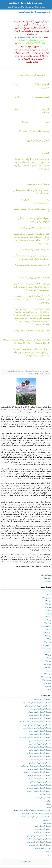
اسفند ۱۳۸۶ (48, 651)
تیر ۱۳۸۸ (49, 620)
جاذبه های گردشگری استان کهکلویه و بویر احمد (36, 766)
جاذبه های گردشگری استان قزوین (40, 744)
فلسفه (49, 807)
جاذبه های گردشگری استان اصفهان (40, 712)
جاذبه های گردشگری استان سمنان (40, 734)
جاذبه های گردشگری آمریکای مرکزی (39, 842)
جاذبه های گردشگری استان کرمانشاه (39, 791)
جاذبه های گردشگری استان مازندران (39, 769)
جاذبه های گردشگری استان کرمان (40, 763)
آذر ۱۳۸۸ (49, 613)
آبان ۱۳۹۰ (48, 594)
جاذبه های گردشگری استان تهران (40, 718)
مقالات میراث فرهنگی (44, 798)
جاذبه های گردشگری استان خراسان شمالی (37, 772)
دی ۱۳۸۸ (49, 610)
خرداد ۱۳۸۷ (48, 642)
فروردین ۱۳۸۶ (47, 680)
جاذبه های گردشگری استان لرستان (40, 779)
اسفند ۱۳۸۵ (48, 683)
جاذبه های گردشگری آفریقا (43, 832)
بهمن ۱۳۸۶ (48, 655)
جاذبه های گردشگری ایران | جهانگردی (26, 3)
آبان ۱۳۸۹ (48, 601)
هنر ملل (49, 804)
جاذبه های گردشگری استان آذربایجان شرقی (37, 703)
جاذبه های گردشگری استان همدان (40, 756)
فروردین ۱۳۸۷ (47, 648)
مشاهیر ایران (47, 820)
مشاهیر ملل (47, 823)
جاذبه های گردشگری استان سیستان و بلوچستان (36, 737)
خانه (50, 572)
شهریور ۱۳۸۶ (47, 664)
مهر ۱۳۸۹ (48, 604)
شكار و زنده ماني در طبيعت (42, 848)
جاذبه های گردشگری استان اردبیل (40, 699)
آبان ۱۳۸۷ (48, 629)
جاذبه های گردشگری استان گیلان (41, 782)
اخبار (50, 855)
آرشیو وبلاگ (47, 578)
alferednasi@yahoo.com (29, 37)
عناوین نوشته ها (46, 581)
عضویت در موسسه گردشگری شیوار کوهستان (36, 813)
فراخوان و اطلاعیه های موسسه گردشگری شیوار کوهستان (32, 810)
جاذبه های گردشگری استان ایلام (41, 709)
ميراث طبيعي (47, 851)
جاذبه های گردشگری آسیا (43, 826)
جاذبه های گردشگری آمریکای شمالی (39, 839)
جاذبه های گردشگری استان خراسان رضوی (37, 728)
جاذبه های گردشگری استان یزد (41, 760)
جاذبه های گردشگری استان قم (41, 785)
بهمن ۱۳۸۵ (48, 686)
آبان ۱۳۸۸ (48, 617)
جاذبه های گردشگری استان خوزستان (39, 775)
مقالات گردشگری (46, 794)
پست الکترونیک (46, 575)
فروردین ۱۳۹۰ (47, 598)
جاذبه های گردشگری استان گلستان (40, 747)
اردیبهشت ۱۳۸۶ (46, 677)
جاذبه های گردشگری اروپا (43, 829)
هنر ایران (48, 801)
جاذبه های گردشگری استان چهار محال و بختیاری (35, 722)
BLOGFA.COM (26, 862)
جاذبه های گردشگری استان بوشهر (40, 715)
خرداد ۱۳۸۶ (48, 674)
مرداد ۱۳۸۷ (48, 636)
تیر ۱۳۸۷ (49, 639)
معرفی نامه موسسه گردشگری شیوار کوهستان (36, 817)
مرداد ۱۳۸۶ (48, 667)
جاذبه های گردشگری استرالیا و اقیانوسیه (38, 836)
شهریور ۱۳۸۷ (47, 632)
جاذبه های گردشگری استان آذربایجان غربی (37, 706)
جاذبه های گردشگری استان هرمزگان (39, 753)
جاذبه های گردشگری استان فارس (40, 741)
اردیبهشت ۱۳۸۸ (46, 626)
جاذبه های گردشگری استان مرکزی (40, 750)
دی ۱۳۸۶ (49, 658)
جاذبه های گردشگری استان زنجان (40, 731)
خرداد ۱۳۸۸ (48, 623)
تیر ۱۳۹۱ (49, 591)
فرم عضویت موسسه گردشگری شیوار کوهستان (34, 12)
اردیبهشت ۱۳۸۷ (46, 645)
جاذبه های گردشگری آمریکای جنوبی (40, 845)
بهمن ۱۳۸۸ (48, 607)
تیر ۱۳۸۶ (49, 671)
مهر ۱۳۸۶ (48, 661)
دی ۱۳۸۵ (49, 690)
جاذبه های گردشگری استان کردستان (39, 788)
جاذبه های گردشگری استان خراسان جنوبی (37, 725)
